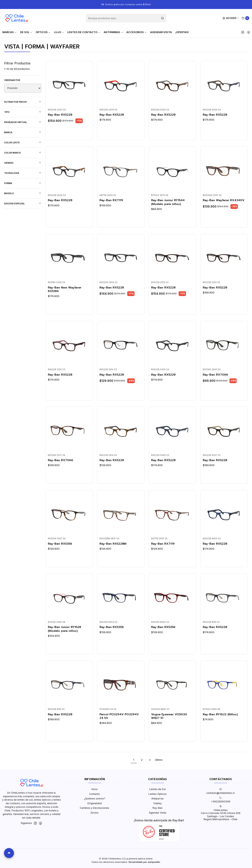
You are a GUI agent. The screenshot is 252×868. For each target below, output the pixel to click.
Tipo (23, 112)
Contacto (94, 794)
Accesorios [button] (136, 32)
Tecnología (23, 173)
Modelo (23, 193)
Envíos (95, 813)
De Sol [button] (26, 32)
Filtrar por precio (23, 102)
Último (159, 760)
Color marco (23, 153)
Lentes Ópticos (158, 794)
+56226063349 (221, 800)
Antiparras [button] (113, 32)
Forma (23, 183)
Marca (23, 132)
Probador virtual (23, 122)
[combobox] (126, 18)
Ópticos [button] (43, 32)
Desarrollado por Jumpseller (144, 862)
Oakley (157, 803)
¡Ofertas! (182, 32)
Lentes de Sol (157, 789)
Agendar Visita (161, 32)
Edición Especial (23, 203)
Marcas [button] (9, 32)
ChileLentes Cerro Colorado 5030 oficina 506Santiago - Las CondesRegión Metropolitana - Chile (221, 813)
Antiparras (157, 799)
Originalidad (94, 803)
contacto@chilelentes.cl (220, 791)
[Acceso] (231, 18)
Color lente (23, 142)
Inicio (95, 789)
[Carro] (246, 18)
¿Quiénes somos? (95, 799)
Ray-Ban (157, 808)
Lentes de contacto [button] (84, 32)
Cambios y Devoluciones (94, 808)
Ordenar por (12, 80)
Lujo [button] (59, 32)
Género (23, 163)
